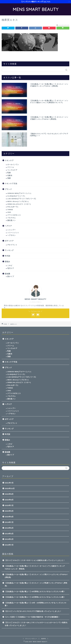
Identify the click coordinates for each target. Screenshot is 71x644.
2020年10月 (10, 488)
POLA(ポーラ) (13, 207)
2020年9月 (9, 494)
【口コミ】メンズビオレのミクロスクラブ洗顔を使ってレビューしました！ (33, 611)
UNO (9, 212)
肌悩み (7, 262)
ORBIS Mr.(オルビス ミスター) (19, 204)
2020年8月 (9, 500)
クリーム (11, 167)
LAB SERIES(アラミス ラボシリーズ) (22, 199)
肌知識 (7, 274)
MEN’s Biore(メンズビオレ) (18, 201)
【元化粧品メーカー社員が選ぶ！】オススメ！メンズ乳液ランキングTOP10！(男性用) (36, 584)
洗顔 (9, 178)
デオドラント (12, 245)
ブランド (8, 189)
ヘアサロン (11, 235)
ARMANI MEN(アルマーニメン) (19, 193)
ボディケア (9, 241)
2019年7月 (9, 522)
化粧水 (10, 175)
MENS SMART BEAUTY (36, 9)
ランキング (9, 250)
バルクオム (11, 218)
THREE (10, 210)
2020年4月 (9, 517)
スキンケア (9, 160)
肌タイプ (11, 276)
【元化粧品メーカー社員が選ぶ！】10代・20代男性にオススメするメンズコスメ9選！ (35, 604)
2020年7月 (9, 505)
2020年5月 (9, 511)
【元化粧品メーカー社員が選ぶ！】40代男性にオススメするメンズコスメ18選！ (35, 592)
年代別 (7, 256)
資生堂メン (11, 220)
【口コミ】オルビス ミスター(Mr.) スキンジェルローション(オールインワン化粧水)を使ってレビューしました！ (36, 624)
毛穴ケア (11, 268)
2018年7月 (9, 545)
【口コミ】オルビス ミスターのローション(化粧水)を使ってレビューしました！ (35, 560)
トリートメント (13, 233)
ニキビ (10, 266)
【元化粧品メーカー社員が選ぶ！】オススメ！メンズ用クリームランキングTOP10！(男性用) (37, 576)
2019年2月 (9, 539)
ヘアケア (8, 226)
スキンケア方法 (11, 184)
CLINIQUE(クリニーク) (16, 196)
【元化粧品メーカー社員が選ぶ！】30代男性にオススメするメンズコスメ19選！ (35, 597)
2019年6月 (9, 528)
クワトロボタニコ (14, 215)
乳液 (9, 173)
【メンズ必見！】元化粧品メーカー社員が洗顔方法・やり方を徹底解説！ (32, 617)
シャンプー (11, 230)
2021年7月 (9, 483)
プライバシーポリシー (31, 639)
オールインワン (13, 165)
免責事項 (44, 639)
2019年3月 (9, 534)
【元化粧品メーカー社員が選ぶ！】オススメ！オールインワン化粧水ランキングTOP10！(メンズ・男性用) (35, 567)
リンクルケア (12, 170)
